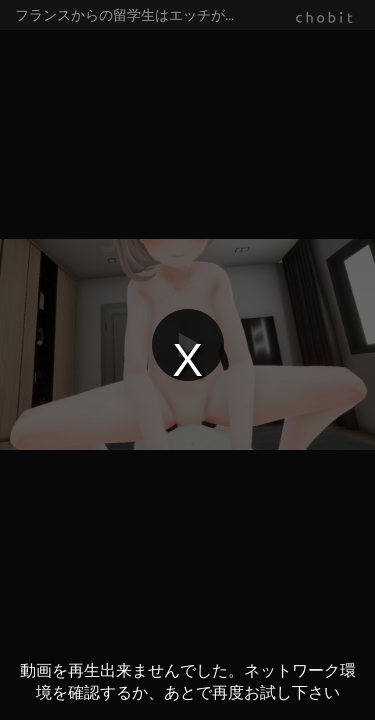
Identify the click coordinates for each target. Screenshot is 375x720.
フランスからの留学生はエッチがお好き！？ (155, 15)
